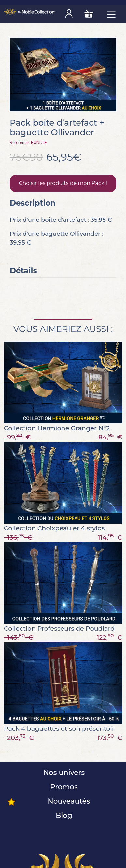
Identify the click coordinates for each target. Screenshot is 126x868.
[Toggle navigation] (111, 14)
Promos (63, 787)
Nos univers (63, 772)
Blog (63, 815)
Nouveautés (68, 801)
